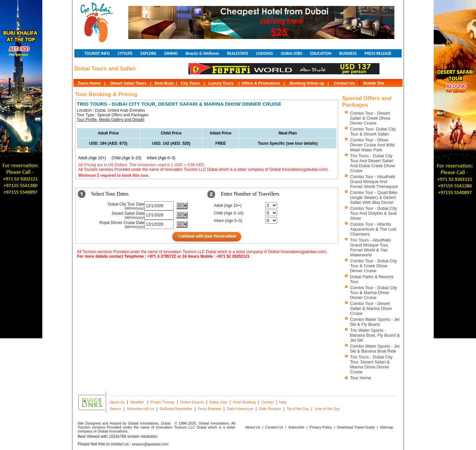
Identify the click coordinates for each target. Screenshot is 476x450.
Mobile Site (374, 83)
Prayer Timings (162, 402)
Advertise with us (140, 409)
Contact (267, 402)
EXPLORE (148, 53)
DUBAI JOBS (292, 53)
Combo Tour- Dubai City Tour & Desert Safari (373, 131)
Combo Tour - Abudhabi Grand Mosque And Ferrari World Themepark (374, 182)
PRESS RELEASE (378, 53)
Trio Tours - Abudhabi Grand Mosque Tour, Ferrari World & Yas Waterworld (370, 247)
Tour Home (361, 378)
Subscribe (296, 427)
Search (116, 409)
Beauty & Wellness (202, 53)
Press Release (210, 409)
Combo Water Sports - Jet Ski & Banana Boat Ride (375, 349)
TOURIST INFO (97, 53)
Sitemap (386, 427)
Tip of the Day (298, 409)
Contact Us (344, 83)
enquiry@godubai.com (150, 444)
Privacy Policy (321, 427)
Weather (137, 402)
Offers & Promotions (261, 83)
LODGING (265, 53)
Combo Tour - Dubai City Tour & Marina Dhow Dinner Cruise (374, 293)
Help (283, 402)
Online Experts (192, 402)
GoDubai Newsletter (176, 409)
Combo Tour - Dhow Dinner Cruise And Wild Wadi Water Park (372, 145)
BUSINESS (348, 53)
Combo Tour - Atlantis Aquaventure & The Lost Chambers (373, 229)
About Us (117, 402)
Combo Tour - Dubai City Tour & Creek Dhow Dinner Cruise (374, 266)
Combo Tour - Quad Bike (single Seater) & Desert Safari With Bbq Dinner (374, 197)
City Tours (190, 83)
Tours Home (89, 83)
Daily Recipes (270, 409)
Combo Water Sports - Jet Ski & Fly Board (375, 322)
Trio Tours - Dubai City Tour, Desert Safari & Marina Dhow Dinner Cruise (371, 364)
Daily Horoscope (240, 409)
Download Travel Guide (356, 427)
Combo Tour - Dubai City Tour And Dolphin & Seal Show (374, 213)
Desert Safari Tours (128, 83)
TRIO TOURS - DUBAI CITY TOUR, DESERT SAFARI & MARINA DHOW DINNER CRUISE (179, 104)
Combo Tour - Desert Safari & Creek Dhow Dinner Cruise (370, 118)
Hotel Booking (244, 402)
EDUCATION (321, 53)
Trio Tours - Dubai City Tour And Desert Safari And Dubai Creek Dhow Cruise (373, 163)
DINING (171, 53)
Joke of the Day (327, 409)
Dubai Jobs (218, 402)
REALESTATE (238, 53)
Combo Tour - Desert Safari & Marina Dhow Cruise (371, 308)
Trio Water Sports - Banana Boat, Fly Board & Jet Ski (375, 335)
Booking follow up (307, 83)
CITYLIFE (125, 53)
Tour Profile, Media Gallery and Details (111, 120)
